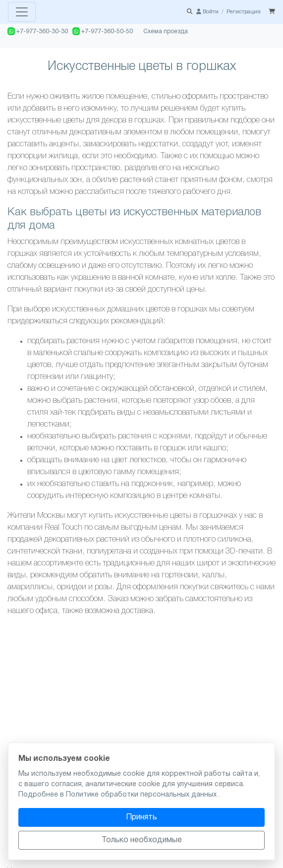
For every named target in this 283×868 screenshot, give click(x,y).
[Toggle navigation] (22, 12)
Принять (141, 817)
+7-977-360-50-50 (103, 31)
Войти (207, 12)
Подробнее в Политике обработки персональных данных (118, 795)
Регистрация (244, 12)
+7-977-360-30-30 (38, 31)
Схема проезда (166, 31)
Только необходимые (142, 840)
